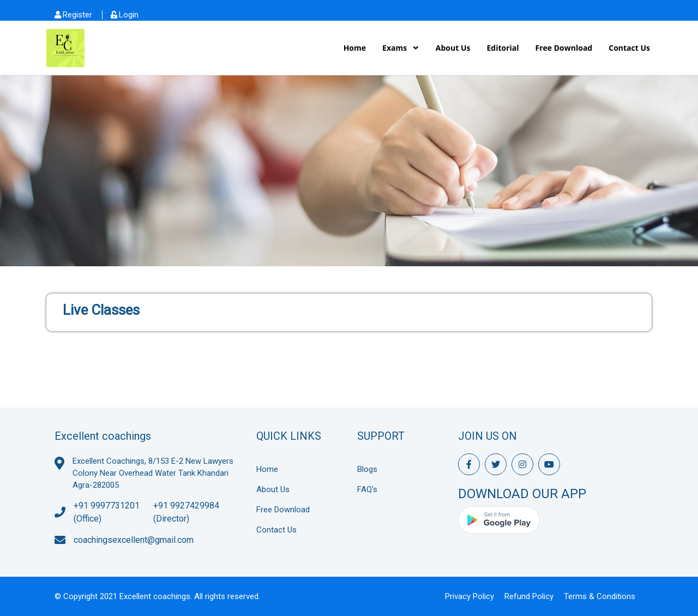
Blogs (367, 469)
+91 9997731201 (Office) (107, 512)
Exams (396, 48)
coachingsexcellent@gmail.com (134, 540)
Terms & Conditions (600, 596)
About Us (453, 48)
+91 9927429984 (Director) (186, 512)
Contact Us (629, 48)
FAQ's (367, 489)
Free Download (564, 48)
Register (77, 15)
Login (129, 15)
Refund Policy (529, 596)
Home (355, 48)
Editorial (503, 48)
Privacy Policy (470, 596)
